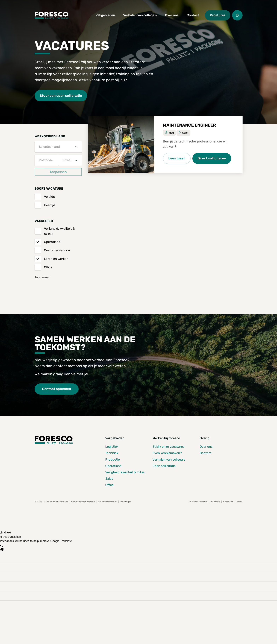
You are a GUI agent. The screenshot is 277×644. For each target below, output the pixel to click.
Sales (109, 479)
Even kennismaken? (167, 453)
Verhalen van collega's (169, 460)
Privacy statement (107, 502)
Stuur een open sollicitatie (61, 96)
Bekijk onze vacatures (168, 447)
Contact (206, 453)
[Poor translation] (2, 547)
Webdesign (228, 502)
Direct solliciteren (212, 158)
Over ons (206, 447)
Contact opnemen (57, 389)
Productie (113, 460)
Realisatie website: (198, 502)
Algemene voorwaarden (83, 502)
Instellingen (126, 502)
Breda (239, 502)
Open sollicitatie (164, 466)
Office (109, 485)
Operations (113, 466)
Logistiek (112, 447)
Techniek (112, 453)
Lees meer (177, 158)
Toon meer (42, 277)
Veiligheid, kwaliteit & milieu (125, 472)
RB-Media (215, 502)
